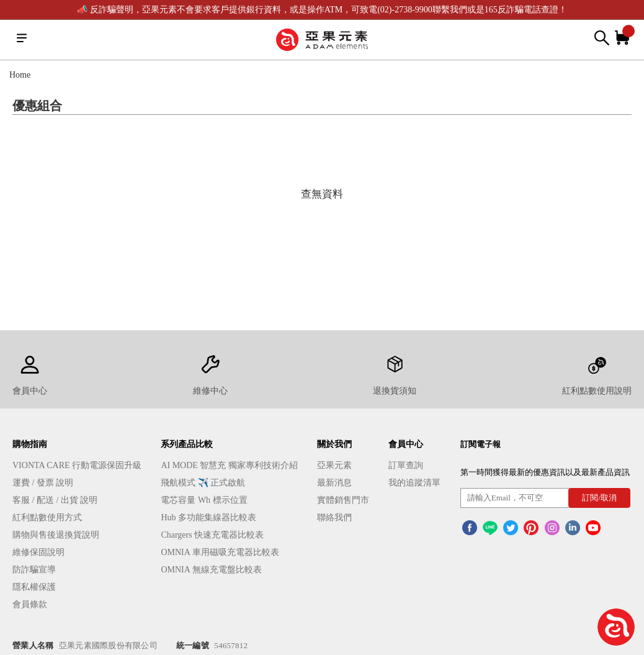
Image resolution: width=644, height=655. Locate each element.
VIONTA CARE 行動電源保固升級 (77, 465)
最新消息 (334, 483)
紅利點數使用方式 (47, 517)
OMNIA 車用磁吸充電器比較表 (220, 552)
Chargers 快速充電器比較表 (212, 535)
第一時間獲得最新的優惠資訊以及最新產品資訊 (545, 472)
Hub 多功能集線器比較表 (208, 517)
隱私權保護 (34, 587)
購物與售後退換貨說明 (56, 535)
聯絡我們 (334, 517)
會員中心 (406, 444)
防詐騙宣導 (34, 570)
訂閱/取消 (599, 498)
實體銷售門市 (343, 500)
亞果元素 (334, 465)
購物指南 (30, 444)
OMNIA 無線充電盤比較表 (211, 570)
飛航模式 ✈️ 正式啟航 (203, 483)
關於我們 (334, 444)
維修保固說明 (38, 552)
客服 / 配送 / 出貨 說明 (55, 500)
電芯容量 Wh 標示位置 (204, 500)
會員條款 (30, 604)
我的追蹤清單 (414, 483)
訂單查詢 (406, 465)
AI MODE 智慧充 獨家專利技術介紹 (229, 465)
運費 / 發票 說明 (43, 483)
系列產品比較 (187, 444)
